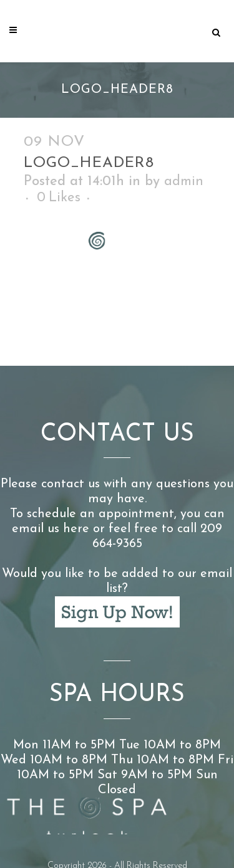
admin (184, 182)
